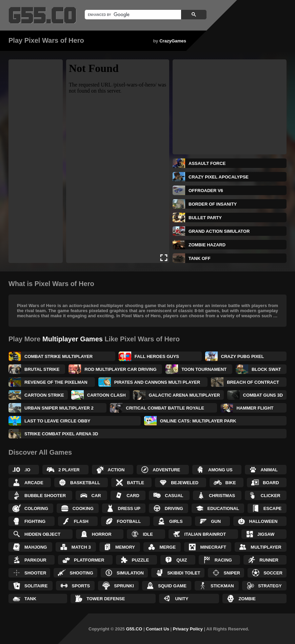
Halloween (263, 521)
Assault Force (207, 163)
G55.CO (134, 629)
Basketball (85, 483)
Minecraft (213, 547)
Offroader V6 (206, 191)
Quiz (182, 560)
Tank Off (200, 258)
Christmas (222, 496)
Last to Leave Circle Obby (57, 421)
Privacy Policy (188, 629)
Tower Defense (106, 599)
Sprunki (124, 586)
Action (116, 470)
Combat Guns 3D (263, 395)
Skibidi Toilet (184, 573)
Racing (223, 560)
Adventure (166, 470)
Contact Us (158, 629)
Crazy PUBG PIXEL (243, 356)
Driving (174, 508)
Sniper (232, 573)
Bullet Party (205, 218)
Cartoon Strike (44, 395)
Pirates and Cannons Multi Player (157, 382)
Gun (216, 521)
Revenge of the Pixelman (56, 382)
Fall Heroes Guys (157, 356)
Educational (223, 508)
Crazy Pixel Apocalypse (219, 177)
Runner (269, 560)
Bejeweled (185, 483)
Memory (125, 547)
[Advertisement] (36, 161)
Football (129, 521)
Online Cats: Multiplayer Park (198, 421)
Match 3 (81, 547)
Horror (102, 534)
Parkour (35, 560)
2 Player (69, 470)
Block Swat (266, 369)
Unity (182, 599)
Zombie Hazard (207, 245)
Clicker (271, 496)
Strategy (270, 586)
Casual (174, 496)
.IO (27, 470)
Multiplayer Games (73, 339)
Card (133, 496)
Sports (81, 586)
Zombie (247, 599)
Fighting (35, 521)
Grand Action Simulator (219, 231)
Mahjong (36, 547)
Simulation (130, 573)
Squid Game (172, 586)
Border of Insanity (213, 204)
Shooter (35, 573)
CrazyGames (173, 41)
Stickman (222, 586)
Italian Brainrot (205, 534)
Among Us (220, 470)
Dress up (129, 508)
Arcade (34, 483)
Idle (148, 534)
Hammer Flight (255, 408)
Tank (30, 599)
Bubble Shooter (45, 496)
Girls (176, 521)
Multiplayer (266, 547)
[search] (132, 15)
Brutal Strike (42, 369)
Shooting (81, 573)
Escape (272, 508)
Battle (136, 483)
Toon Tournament (204, 369)
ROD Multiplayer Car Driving (120, 369)
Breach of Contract (253, 382)
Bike (231, 483)
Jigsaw (266, 534)
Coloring (36, 508)
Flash (81, 521)
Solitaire (36, 586)
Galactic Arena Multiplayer (184, 395)
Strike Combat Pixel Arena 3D (61, 434)
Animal (269, 470)
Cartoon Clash (106, 395)
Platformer (89, 560)
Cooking (83, 508)
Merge (168, 547)
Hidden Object (42, 534)
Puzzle (141, 560)
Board (271, 483)
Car (96, 496)
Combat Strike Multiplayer (58, 356)
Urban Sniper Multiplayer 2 (59, 408)
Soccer (273, 573)
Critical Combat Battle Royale (165, 408)
